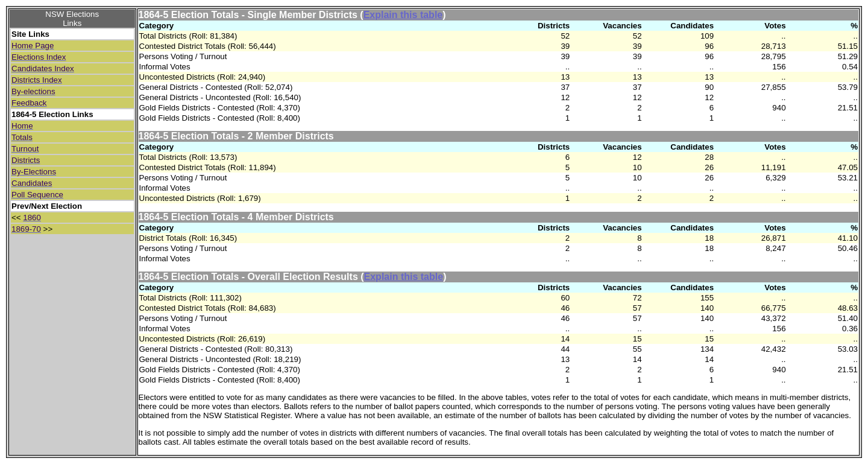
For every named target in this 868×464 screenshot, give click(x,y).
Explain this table (403, 15)
